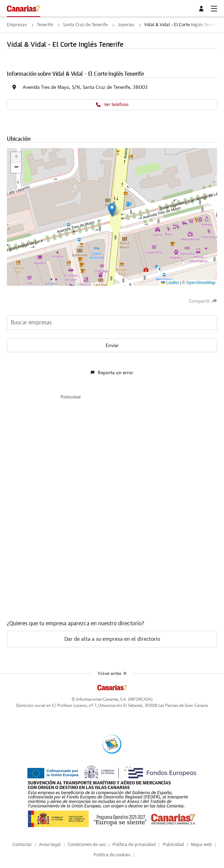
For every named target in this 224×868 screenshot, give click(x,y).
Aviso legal (50, 845)
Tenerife (45, 25)
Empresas (17, 25)
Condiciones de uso (87, 845)
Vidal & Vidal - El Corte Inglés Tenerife (182, 25)
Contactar (22, 845)
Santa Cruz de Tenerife (85, 25)
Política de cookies (112, 855)
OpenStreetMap (201, 283)
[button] (112, 210)
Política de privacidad (134, 845)
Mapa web (201, 845)
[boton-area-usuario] (202, 9)
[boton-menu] (214, 9)
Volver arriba (112, 673)
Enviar (112, 346)
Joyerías (126, 25)
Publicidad (173, 845)
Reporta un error (112, 373)
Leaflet (170, 283)
